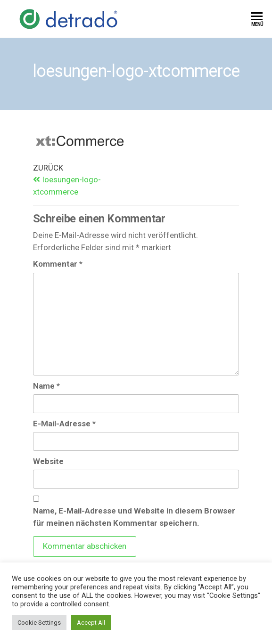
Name (46, 386)
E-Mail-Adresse (64, 424)
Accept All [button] (91, 623)
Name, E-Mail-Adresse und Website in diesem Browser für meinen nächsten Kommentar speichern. (134, 517)
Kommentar (58, 264)
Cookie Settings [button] (39, 623)
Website (48, 461)
